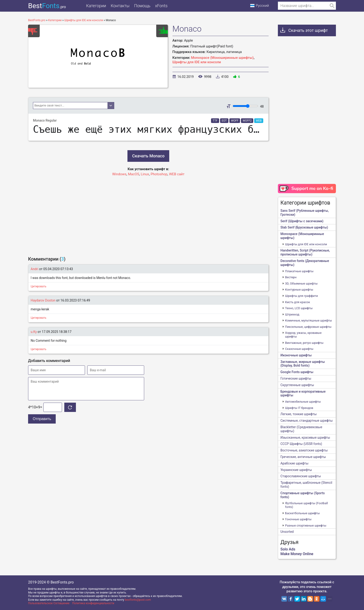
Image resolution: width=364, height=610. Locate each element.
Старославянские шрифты (301, 476)
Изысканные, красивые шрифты (305, 438)
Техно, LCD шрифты (299, 308)
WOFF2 (247, 121)
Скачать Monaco (148, 156)
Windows (119, 174)
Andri (34, 269)
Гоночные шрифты (298, 519)
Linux (145, 174)
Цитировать (39, 286)
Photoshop (159, 174)
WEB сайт (177, 174)
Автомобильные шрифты (303, 402)
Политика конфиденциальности (93, 603)
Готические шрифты (296, 378)
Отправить (42, 419)
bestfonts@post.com (138, 600)
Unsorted (287, 532)
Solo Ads (288, 549)
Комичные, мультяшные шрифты (309, 320)
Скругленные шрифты (297, 385)
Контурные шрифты (299, 290)
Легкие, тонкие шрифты (299, 414)
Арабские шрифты (294, 463)
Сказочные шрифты (299, 349)
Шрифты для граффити (301, 296)
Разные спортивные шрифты (306, 525)
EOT (224, 121)
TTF (215, 121)
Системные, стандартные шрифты (307, 421)
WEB (259, 121)
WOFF (235, 121)
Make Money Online (297, 554)
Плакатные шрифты (299, 271)
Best (47, 6)
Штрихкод (292, 314)
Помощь (142, 6)
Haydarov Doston (43, 300)
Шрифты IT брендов (299, 408)
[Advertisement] (148, 214)
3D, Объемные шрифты (301, 283)
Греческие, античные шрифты (303, 457)
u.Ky (34, 332)
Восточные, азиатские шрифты (304, 450)
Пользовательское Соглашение (49, 603)
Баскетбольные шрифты (302, 513)
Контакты (120, 6)
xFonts (161, 6)
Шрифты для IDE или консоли (197, 62)
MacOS (133, 174)
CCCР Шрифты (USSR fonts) (301, 444)
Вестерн (291, 277)
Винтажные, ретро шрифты (304, 343)
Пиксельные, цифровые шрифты (308, 327)
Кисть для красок (297, 302)
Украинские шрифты (296, 470)
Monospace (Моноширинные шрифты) (222, 58)
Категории (96, 6)
